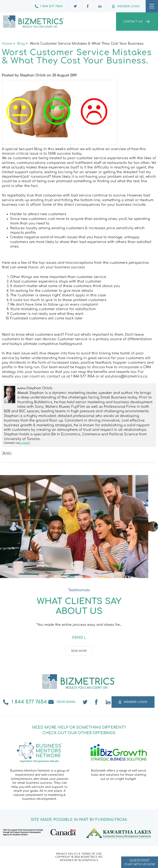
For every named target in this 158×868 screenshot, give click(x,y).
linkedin (108, 702)
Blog (21, 44)
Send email (66, 702)
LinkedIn (25, 443)
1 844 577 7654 (51, 6)
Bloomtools (88, 860)
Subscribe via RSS (7, 453)
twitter (85, 702)
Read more (79, 651)
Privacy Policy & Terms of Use (79, 854)
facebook (97, 702)
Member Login (128, 6)
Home (7, 44)
